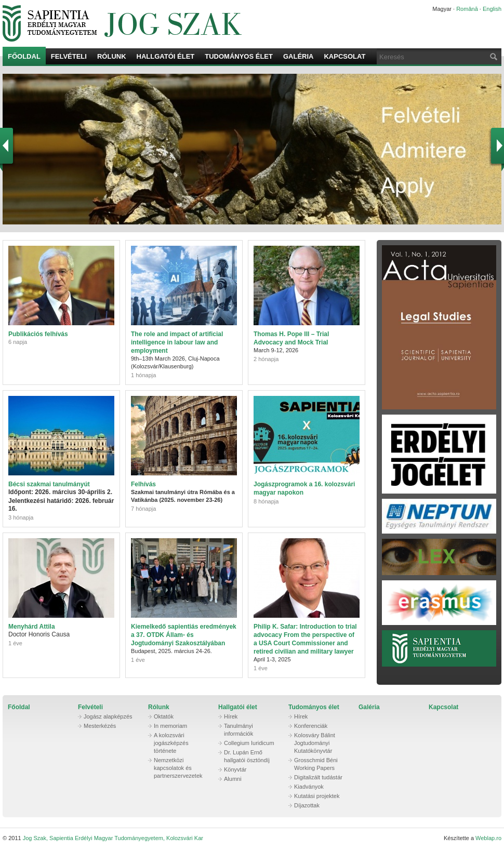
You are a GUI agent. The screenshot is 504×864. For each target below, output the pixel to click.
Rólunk (112, 56)
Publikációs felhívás (38, 334)
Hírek (231, 716)
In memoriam (170, 726)
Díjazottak (307, 805)
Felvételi (69, 56)
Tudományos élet (239, 56)
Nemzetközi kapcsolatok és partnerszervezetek (178, 768)
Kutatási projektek (317, 796)
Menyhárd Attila (32, 627)
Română (467, 9)
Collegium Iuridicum (249, 743)
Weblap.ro (488, 838)
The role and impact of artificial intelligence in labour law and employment (177, 342)
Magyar (442, 9)
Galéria (299, 56)
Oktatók (164, 716)
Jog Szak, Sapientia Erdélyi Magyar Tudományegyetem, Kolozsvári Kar (203, 23)
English (492, 9)
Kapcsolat (344, 56)
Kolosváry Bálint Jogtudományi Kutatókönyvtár (315, 743)
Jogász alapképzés (108, 716)
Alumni (233, 779)
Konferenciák (311, 726)
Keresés (493, 56)
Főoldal (24, 56)
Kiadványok (309, 787)
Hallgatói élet (166, 56)
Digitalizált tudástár (318, 777)
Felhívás (143, 484)
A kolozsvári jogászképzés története (171, 743)
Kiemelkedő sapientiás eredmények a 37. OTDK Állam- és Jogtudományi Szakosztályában (184, 635)
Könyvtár (235, 769)
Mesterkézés (100, 726)
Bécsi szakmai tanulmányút (49, 484)
